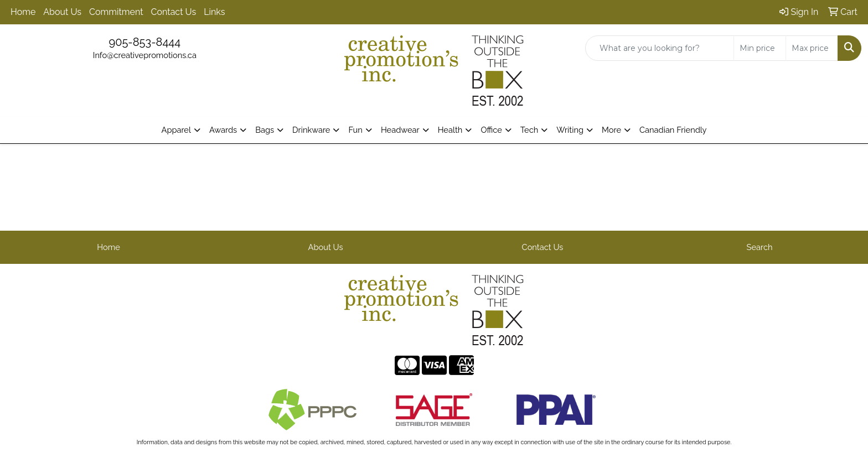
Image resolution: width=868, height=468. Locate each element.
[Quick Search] (660, 48)
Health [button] (450, 130)
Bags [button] (265, 130)
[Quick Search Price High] (812, 48)
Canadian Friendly (673, 130)
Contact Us (174, 12)
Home (23, 12)
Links (214, 12)
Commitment (116, 12)
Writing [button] (570, 130)
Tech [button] (529, 130)
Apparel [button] (176, 130)
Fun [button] (355, 130)
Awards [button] (223, 130)
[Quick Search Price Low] (760, 48)
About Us (62, 12)
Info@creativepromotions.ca (145, 55)
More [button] (611, 130)
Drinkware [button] (311, 130)
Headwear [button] (400, 130)
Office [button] (491, 130)
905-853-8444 (144, 42)
